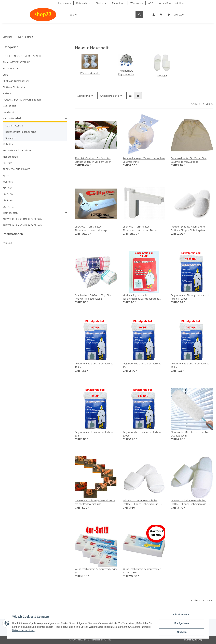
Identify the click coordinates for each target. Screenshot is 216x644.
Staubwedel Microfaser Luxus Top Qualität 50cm (190, 434)
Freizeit (7, 93)
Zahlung (7, 243)
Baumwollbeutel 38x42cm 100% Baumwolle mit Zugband (189, 160)
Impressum (64, 3)
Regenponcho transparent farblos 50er (94, 434)
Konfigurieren (181, 623)
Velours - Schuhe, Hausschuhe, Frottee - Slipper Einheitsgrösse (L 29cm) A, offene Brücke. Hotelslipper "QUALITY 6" (143, 502)
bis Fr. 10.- (9, 207)
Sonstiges (162, 76)
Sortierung (84, 96)
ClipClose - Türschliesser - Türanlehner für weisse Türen (140, 228)
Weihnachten (10, 213)
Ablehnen (181, 632)
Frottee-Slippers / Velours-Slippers (22, 100)
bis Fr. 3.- (8, 194)
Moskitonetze (10, 157)
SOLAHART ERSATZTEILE (16, 62)
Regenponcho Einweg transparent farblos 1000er (190, 297)
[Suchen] (101, 15)
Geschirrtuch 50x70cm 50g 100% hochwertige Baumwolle (93, 297)
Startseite (101, 3)
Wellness (8, 182)
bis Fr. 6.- (8, 200)
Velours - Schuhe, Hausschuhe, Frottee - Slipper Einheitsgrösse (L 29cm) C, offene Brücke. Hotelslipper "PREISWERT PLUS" (191, 502)
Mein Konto (119, 3)
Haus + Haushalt (12, 118)
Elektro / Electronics (14, 87)
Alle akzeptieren (181, 615)
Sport (6, 175)
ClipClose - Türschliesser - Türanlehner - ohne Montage (91, 228)
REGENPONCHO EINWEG (17, 169)
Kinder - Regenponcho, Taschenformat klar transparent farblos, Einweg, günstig (141, 297)
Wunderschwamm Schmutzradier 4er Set (96, 571)
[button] (154, 15)
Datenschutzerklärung (24, 630)
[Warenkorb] (176, 15)
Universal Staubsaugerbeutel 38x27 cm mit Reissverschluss (95, 502)
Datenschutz (83, 3)
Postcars (7, 163)
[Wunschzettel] (161, 15)
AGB (151, 3)
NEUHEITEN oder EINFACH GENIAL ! (23, 56)
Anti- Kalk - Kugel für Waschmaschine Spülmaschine (144, 160)
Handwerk (8, 112)
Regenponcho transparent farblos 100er (94, 365)
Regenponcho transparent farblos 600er (142, 434)
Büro (5, 75)
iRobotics (8, 144)
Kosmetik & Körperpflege (17, 150)
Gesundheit (9, 106)
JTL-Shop (198, 640)
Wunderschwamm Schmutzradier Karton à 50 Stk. (142, 571)
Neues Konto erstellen (171, 3)
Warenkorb (137, 3)
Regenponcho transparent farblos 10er (142, 365)
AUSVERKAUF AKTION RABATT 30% (22, 219)
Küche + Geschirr (90, 73)
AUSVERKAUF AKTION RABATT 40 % (23, 225)
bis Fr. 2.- (8, 188)
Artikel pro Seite (109, 96)
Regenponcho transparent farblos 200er (190, 365)
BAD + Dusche (11, 68)
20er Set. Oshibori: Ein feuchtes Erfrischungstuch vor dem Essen (93, 160)
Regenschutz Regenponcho (21, 132)
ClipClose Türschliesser (16, 81)
